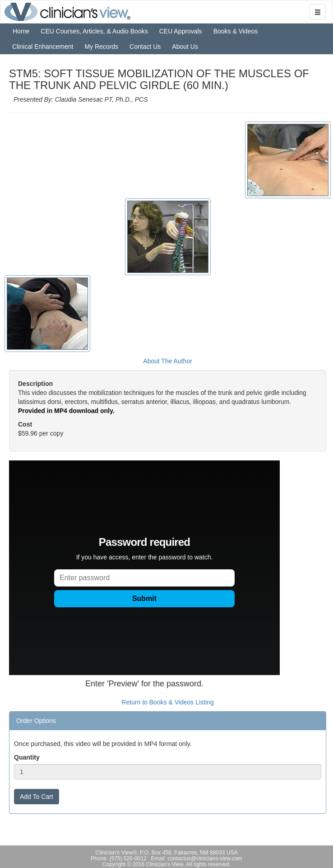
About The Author (168, 361)
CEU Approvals (181, 31)
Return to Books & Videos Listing (167, 702)
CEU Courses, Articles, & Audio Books (94, 31)
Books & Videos (236, 31)
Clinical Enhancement (43, 47)
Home (21, 31)
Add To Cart (37, 797)
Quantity (27, 757)
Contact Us (145, 47)
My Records (101, 47)
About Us (185, 47)
